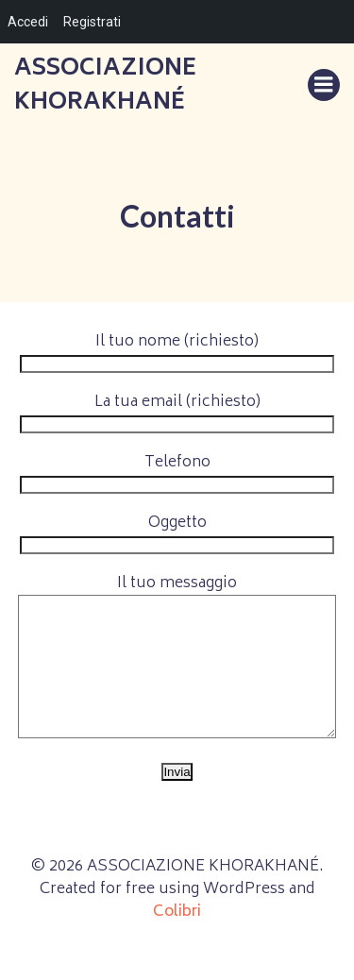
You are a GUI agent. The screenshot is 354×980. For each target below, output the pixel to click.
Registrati (92, 22)
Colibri (177, 940)
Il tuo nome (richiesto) (177, 353)
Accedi (28, 22)
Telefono (177, 474)
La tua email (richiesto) (177, 414)
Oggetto (177, 534)
